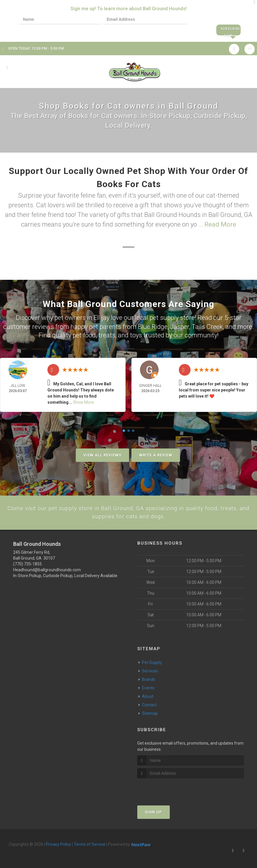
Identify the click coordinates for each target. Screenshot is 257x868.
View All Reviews (102, 453)
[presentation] (39, 30)
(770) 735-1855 (28, 563)
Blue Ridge (153, 324)
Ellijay (102, 316)
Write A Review (156, 453)
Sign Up (154, 811)
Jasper (180, 324)
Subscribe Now (228, 30)
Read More (220, 223)
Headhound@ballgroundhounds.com (47, 569)
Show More (83, 400)
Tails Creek (207, 324)
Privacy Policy (59, 843)
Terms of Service (90, 843)
